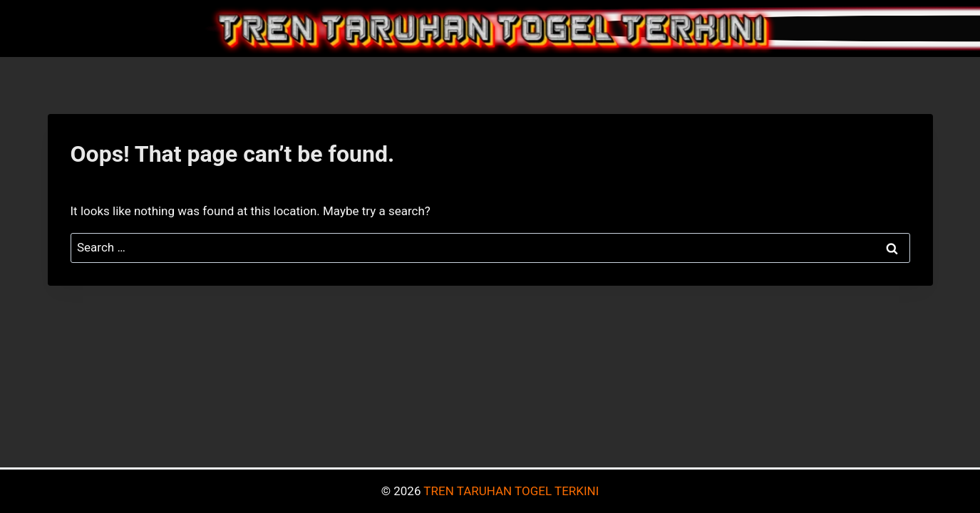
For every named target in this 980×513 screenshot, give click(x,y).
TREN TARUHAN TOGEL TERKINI (511, 491)
